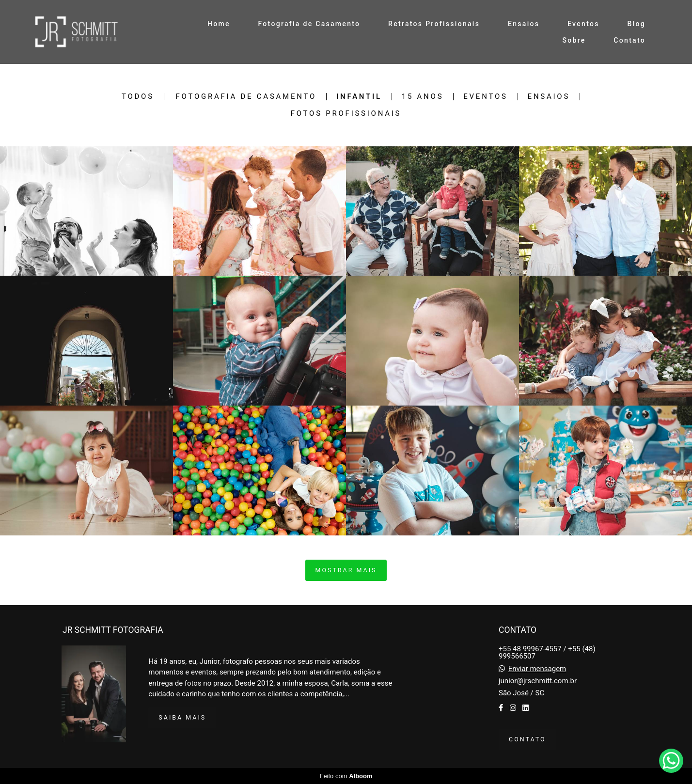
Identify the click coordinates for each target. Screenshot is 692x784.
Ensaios (524, 24)
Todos (138, 97)
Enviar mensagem (537, 669)
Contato (629, 40)
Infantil (359, 97)
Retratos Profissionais (434, 24)
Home (219, 24)
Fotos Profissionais (346, 114)
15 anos (423, 97)
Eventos (583, 24)
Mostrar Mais (346, 570)
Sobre (574, 40)
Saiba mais (182, 717)
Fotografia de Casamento (309, 24)
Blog (637, 24)
